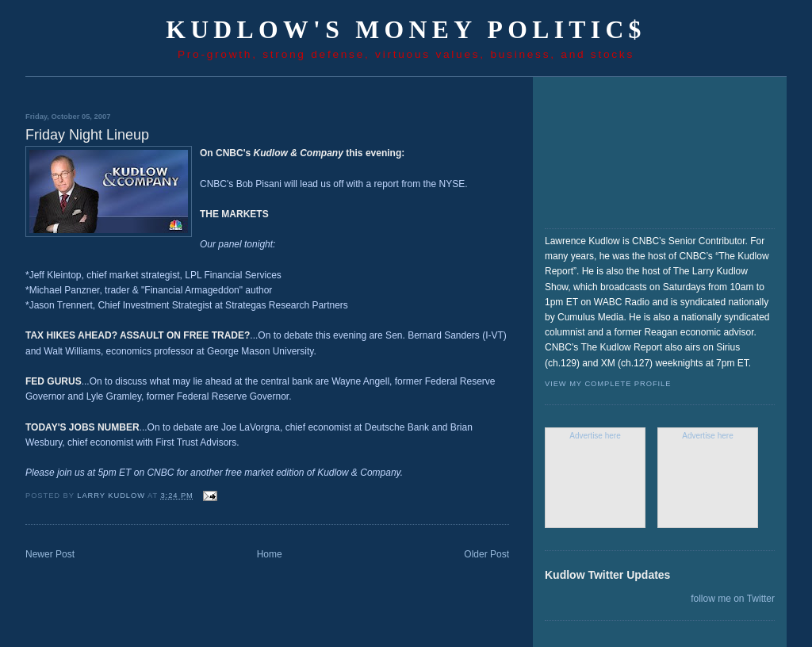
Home (270, 554)
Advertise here (595, 436)
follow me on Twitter (733, 599)
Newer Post (50, 554)
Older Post (486, 554)
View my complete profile (608, 384)
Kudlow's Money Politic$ (406, 30)
